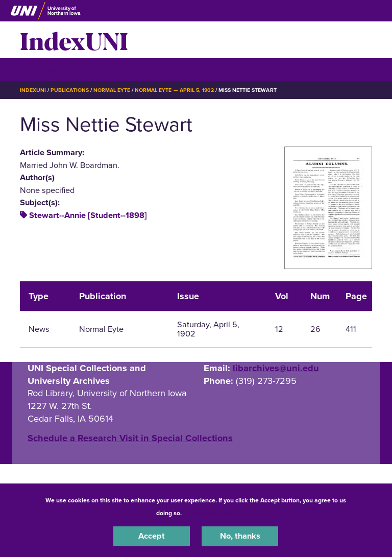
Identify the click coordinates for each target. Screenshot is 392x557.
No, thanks (240, 536)
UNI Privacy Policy (210, 513)
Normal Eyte (112, 90)
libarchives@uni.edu (276, 368)
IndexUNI (74, 40)
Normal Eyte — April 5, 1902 (174, 90)
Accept (152, 536)
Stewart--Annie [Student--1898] (88, 215)
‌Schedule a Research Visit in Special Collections (130, 438)
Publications (69, 90)
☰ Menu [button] (38, 69)
